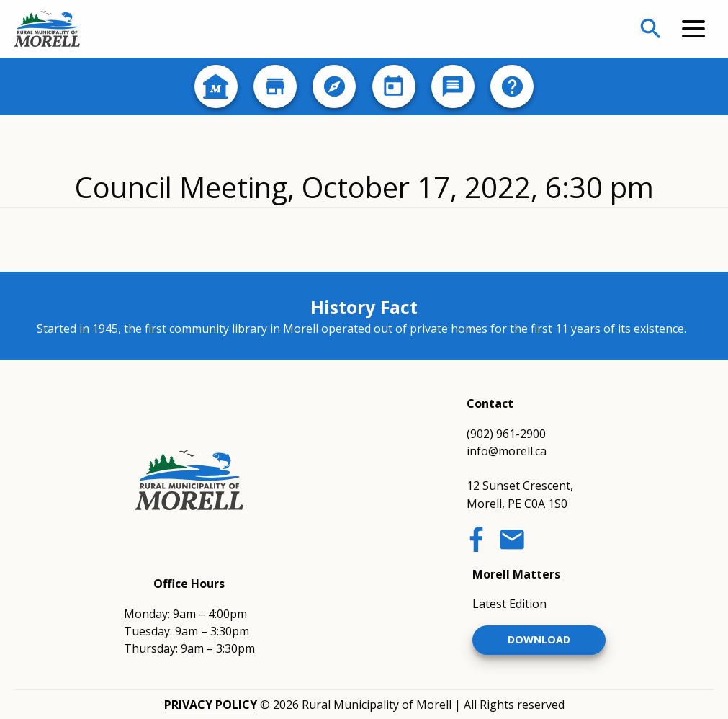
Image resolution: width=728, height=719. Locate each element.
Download (539, 639)
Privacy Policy (211, 705)
